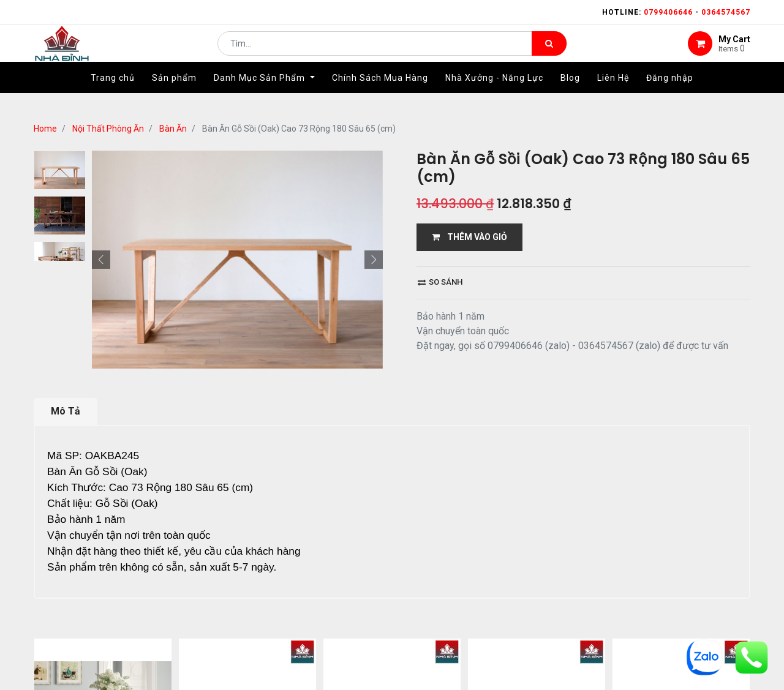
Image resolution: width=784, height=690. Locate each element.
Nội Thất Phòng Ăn (108, 129)
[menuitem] (113, 96)
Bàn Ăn (173, 129)
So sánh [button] (440, 282)
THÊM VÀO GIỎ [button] (469, 237)
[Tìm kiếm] (549, 53)
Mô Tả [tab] (66, 411)
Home (45, 129)
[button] (101, 260)
